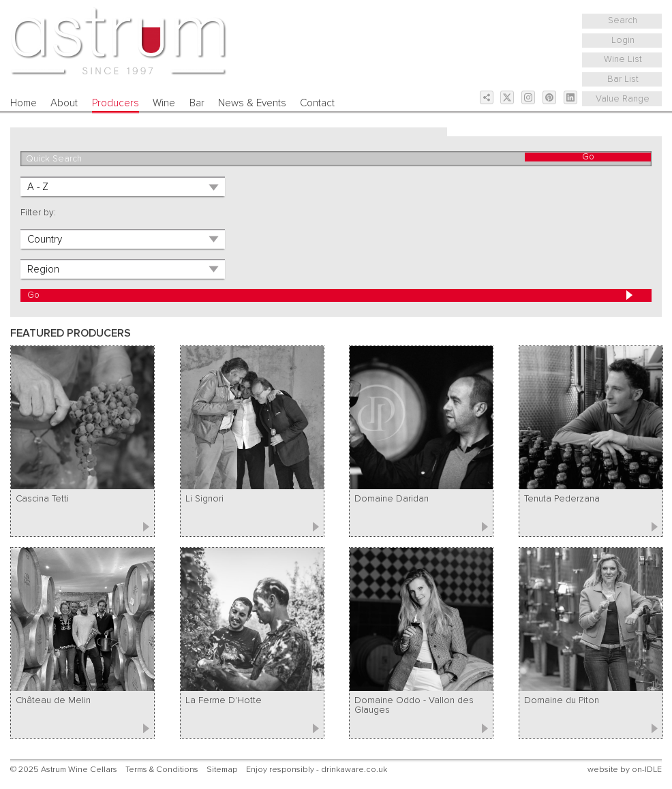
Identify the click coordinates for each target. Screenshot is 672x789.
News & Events (252, 103)
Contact (317, 103)
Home (24, 103)
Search (623, 20)
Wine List (623, 59)
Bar (197, 103)
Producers (116, 103)
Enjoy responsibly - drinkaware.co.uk (317, 770)
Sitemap (222, 770)
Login (623, 40)
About (64, 103)
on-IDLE (647, 770)
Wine (164, 103)
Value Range (623, 99)
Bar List (623, 79)
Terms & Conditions (162, 770)
